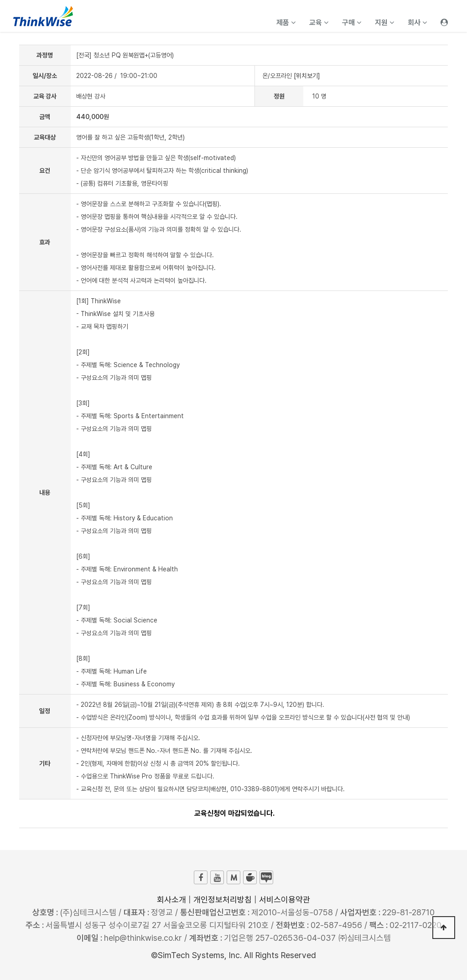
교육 (319, 23)
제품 (286, 23)
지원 (384, 23)
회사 (417, 23)
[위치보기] (307, 76)
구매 (352, 23)
